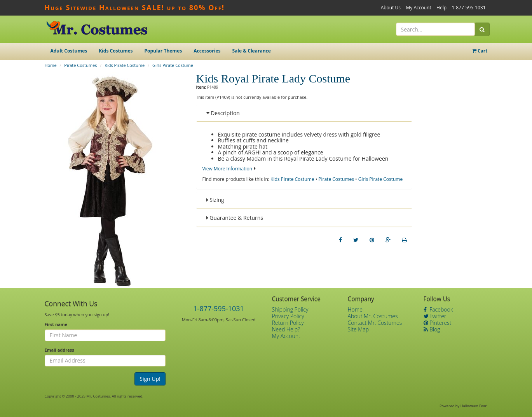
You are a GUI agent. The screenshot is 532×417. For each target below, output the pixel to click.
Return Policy (288, 323)
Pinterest (438, 323)
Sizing (215, 200)
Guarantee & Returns (235, 218)
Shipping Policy (290, 309)
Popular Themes (163, 51)
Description (223, 113)
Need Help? (286, 329)
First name (56, 324)
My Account (418, 8)
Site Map (358, 329)
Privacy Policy (288, 316)
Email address (59, 350)
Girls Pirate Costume (173, 65)
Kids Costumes (116, 51)
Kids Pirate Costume (125, 65)
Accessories (207, 51)
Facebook (438, 309)
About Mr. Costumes (373, 316)
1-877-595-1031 (468, 8)
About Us (391, 8)
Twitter (435, 316)
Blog (432, 329)
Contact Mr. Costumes (375, 323)
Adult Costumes (69, 51)
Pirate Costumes (80, 65)
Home (51, 65)
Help (441, 8)
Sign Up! (150, 379)
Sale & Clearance (251, 51)
